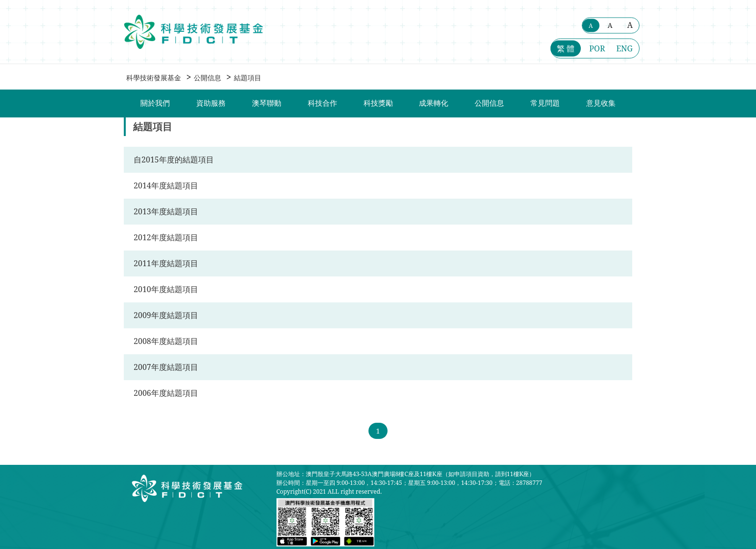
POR (597, 48)
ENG (624, 48)
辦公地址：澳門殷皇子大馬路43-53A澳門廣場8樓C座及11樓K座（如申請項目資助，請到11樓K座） (406, 474)
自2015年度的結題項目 (174, 160)
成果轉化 (434, 103)
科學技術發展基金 (154, 78)
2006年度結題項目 (166, 393)
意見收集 (601, 103)
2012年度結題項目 (166, 237)
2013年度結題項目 (166, 211)
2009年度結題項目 (166, 315)
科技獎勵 (378, 103)
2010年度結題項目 (166, 289)
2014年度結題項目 (166, 185)
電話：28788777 (521, 483)
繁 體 (566, 48)
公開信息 (207, 78)
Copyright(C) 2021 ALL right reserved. (329, 492)
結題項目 (248, 78)
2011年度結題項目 (166, 263)
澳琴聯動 (267, 103)
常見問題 (545, 103)
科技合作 (322, 103)
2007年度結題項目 (166, 367)
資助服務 (211, 103)
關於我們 (155, 103)
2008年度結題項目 (166, 341)
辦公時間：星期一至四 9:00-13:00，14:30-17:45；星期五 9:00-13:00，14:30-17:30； (388, 483)
